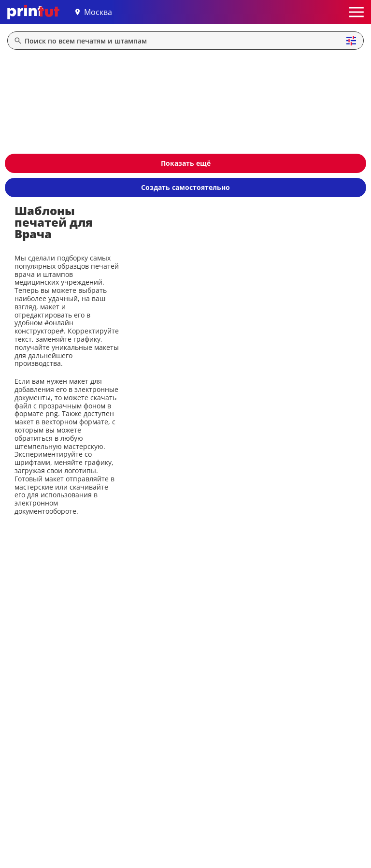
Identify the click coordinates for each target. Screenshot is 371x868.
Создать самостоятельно (185, 187)
